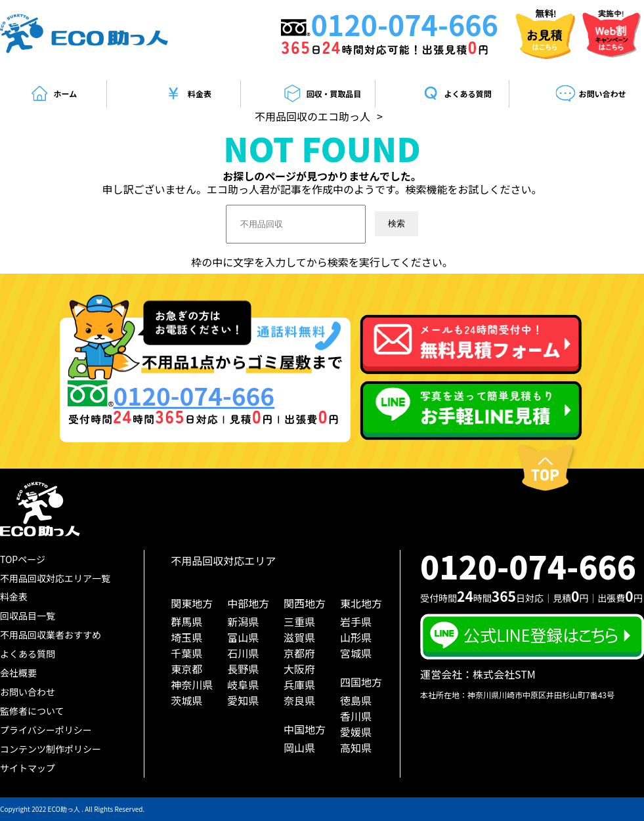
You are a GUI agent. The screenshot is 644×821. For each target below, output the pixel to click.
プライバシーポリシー (46, 730)
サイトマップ (28, 768)
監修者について (32, 711)
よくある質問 (456, 94)
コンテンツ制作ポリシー (51, 749)
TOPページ (23, 559)
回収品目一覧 (28, 616)
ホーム (54, 94)
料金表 (187, 94)
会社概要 (18, 673)
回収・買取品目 (321, 94)
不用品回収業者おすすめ (51, 635)
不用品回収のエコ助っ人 (312, 116)
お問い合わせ (591, 94)
